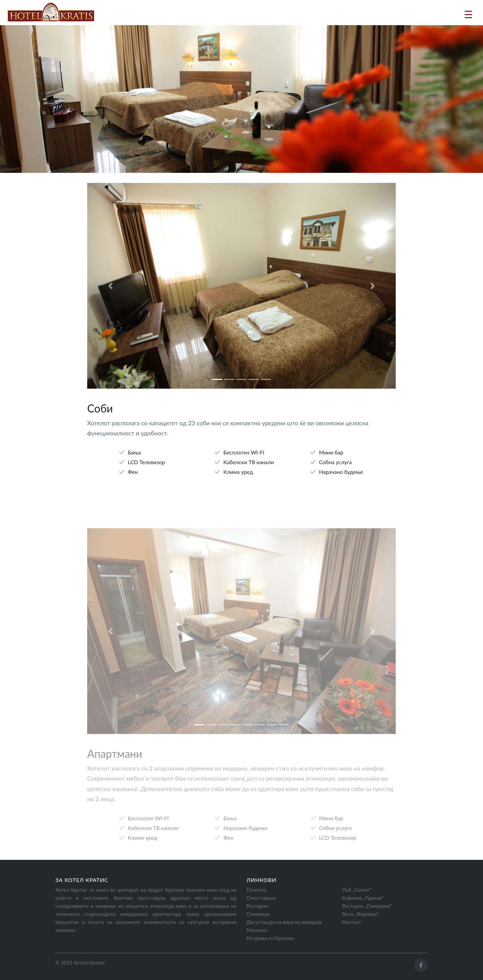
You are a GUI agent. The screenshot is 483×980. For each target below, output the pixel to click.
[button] (110, 287)
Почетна (256, 890)
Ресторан (257, 906)
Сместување (261, 898)
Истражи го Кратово (270, 938)
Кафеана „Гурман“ (363, 898)
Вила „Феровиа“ (360, 914)
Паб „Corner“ (357, 890)
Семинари (258, 914)
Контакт (352, 922)
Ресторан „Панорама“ (367, 906)
